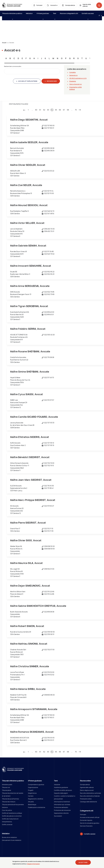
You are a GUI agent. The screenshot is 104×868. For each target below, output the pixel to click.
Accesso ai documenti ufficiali (90, 817)
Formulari (83, 815)
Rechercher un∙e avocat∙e (13, 66)
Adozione (57, 785)
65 (56, 110)
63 (48, 110)
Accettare (83, 862)
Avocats (12, 43)
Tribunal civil (6, 787)
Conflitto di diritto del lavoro (63, 790)
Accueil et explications (28, 81)
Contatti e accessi (88, 14)
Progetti (31, 790)
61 (40, 110)
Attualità (31, 802)
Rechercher (52, 81)
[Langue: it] (100, 15)
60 (36, 110)
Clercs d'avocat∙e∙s (75, 84)
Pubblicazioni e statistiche (37, 807)
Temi (55, 14)
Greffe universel (7, 825)
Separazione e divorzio (61, 813)
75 (76, 110)
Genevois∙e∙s (73, 75)
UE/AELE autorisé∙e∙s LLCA (78, 78)
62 (44, 110)
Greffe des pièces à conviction (12, 816)
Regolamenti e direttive (36, 799)
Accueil (4, 43)
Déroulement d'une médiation (12, 840)
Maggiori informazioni (33, 864)
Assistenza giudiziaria (61, 787)
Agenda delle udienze (87, 787)
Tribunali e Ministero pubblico (12, 14)
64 (52, 110)
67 (64, 110)
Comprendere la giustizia (36, 785)
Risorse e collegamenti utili (69, 14)
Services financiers (86, 826)
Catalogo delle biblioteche (88, 802)
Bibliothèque (32, 805)
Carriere (31, 796)
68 (68, 110)
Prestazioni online (86, 799)
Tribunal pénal (6, 790)
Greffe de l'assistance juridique (12, 813)
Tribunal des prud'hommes (10, 799)
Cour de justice (7, 810)
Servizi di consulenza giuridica (90, 823)
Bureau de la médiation (9, 837)
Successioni (58, 816)
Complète (72, 72)
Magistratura (32, 793)
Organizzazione (33, 787)
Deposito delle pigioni (61, 793)
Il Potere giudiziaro (43, 14)
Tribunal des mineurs (9, 802)
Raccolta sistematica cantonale (90, 793)
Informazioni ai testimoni (62, 802)
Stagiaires (73, 81)
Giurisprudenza (85, 785)
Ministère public (7, 785)
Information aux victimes (62, 805)
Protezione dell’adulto (61, 807)
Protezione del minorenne (62, 810)
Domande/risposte (86, 820)
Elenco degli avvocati (87, 790)
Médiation (29, 14)
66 (60, 110)
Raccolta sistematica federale (90, 796)
